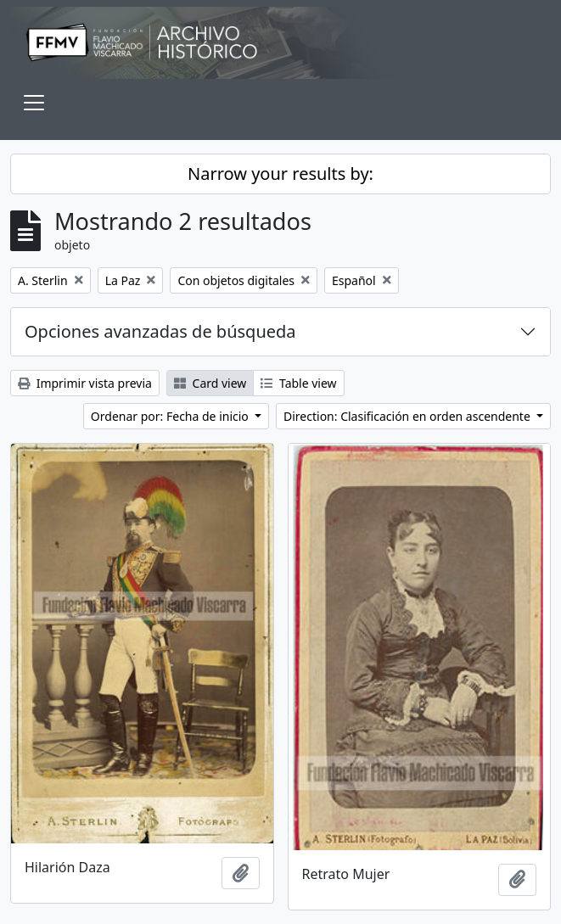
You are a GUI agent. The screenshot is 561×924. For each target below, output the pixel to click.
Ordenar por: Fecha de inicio (171, 416)
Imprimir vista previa (85, 383)
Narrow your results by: (280, 174)
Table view (298, 383)
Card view (210, 383)
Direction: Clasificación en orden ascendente (408, 416)
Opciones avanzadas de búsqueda (160, 331)
